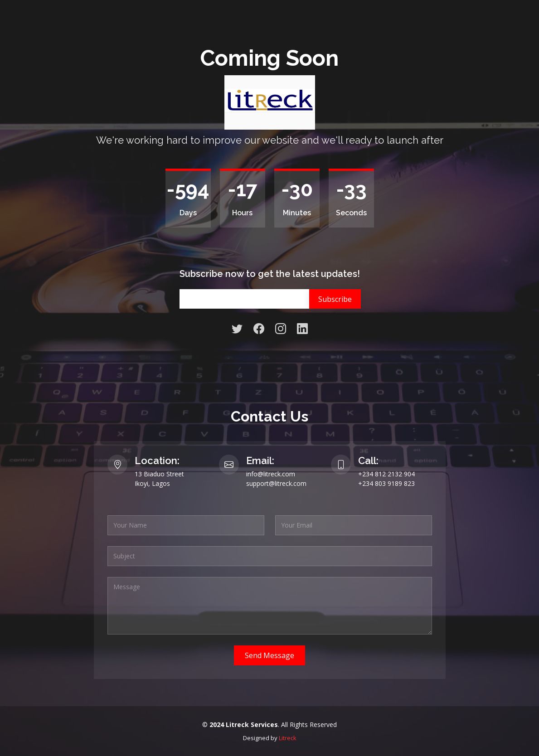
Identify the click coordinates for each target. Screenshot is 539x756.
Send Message (269, 655)
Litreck (288, 738)
